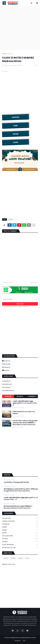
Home (4, 54)
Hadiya (20, 530)
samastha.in (6, 381)
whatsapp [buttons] (7, 364)
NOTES (20, 533)
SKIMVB (10, 54)
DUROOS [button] (16, 117)
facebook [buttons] (7, 361)
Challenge (20, 524)
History (6, 558)
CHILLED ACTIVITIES (20, 521)
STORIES (20, 542)
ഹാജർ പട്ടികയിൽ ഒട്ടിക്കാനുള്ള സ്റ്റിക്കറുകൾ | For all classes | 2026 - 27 (25, 403)
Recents (20, 396)
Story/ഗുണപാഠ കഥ (20, 548)
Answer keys (20, 518)
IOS (24, 641)
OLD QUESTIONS (20, 536)
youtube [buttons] (7, 370)
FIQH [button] (16, 126)
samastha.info (7, 384)
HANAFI (20, 527)
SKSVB (20, 558)
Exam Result (6, 387)
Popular (8, 396)
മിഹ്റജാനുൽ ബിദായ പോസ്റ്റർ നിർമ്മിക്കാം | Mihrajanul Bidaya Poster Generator (18, 507)
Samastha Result (8, 391)
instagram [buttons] (7, 367)
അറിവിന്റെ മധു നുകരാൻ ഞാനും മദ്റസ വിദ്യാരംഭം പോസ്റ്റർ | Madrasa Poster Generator (21, 490)
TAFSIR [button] (15, 134)
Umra (27, 558)
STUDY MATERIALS (20, 545)
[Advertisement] (20, 28)
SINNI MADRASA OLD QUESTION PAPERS (24, 413)
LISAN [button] (16, 142)
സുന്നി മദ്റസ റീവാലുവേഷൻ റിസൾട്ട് (16, 482)
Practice (20, 539)
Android (18, 641)
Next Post (34, 283)
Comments (32, 396)
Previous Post (8, 283)
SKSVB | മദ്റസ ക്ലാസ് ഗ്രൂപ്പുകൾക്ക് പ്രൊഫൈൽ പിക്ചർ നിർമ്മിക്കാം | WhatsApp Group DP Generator (25, 423)
